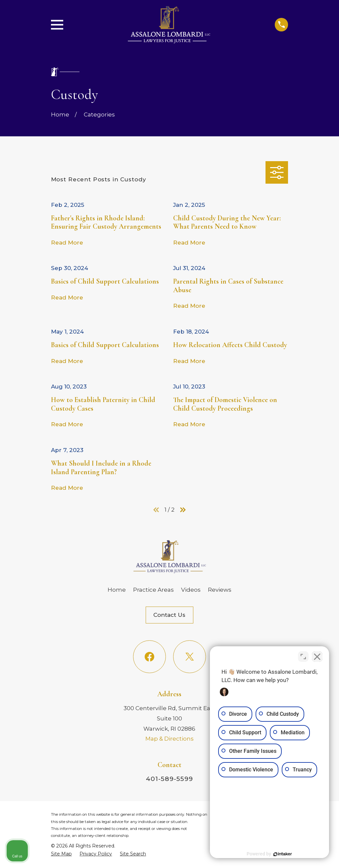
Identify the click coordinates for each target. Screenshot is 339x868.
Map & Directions (169, 739)
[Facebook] (149, 657)
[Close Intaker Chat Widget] (317, 657)
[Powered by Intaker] (283, 854)
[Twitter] (190, 657)
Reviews (220, 590)
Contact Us (169, 615)
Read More (67, 243)
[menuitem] (61, 854)
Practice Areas (153, 590)
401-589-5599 (169, 779)
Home (117, 590)
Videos (191, 590)
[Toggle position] (303, 657)
